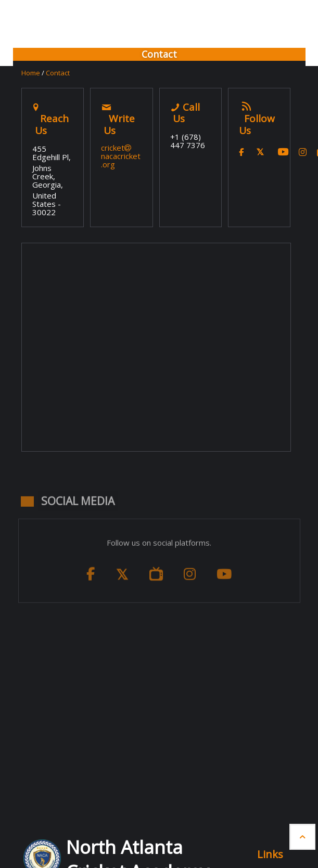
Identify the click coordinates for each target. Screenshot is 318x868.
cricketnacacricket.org (121, 156)
